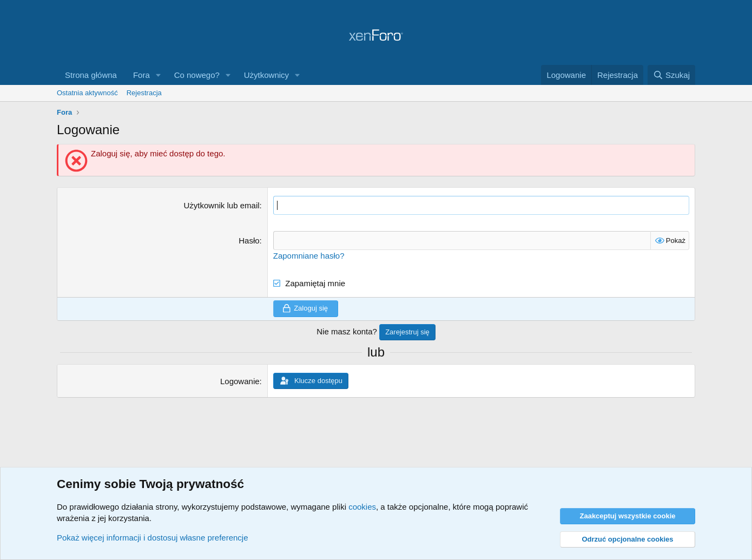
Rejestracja (144, 93)
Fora (141, 75)
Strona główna (91, 75)
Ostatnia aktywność (87, 93)
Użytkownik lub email (222, 205)
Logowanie (240, 381)
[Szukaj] (671, 75)
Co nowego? (197, 75)
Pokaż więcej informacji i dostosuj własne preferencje (153, 538)
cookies (362, 507)
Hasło (249, 241)
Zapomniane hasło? (309, 256)
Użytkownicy (266, 75)
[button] (159, 75)
